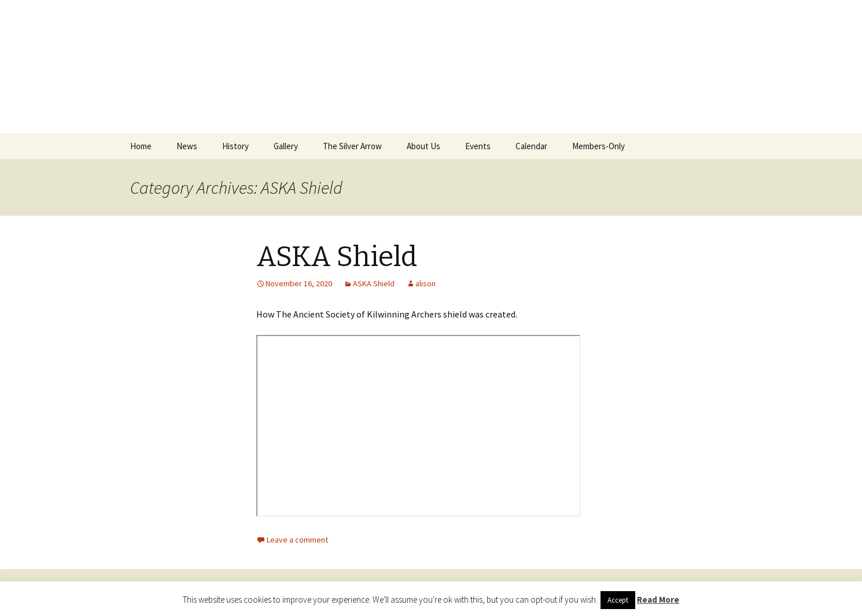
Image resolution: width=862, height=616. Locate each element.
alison (426, 283)
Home (141, 146)
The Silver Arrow (352, 146)
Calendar (531, 146)
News (187, 146)
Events (478, 146)
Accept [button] (618, 600)
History (235, 146)
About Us (423, 146)
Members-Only (598, 146)
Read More (658, 600)
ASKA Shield (337, 257)
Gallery (286, 146)
